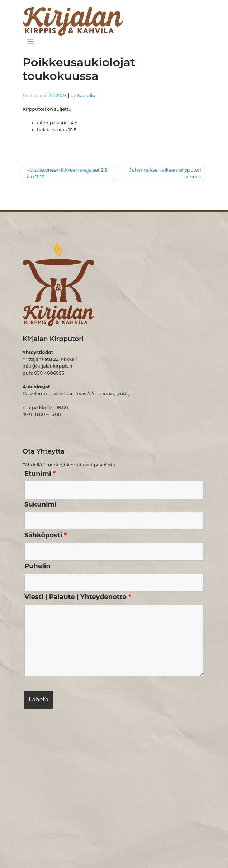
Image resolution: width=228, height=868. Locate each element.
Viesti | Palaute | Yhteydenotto (78, 597)
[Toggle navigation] (30, 41)
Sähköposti (46, 535)
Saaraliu (86, 95)
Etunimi (40, 474)
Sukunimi (41, 504)
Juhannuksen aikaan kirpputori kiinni (165, 173)
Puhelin (37, 566)
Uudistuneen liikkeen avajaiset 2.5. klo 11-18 (67, 173)
